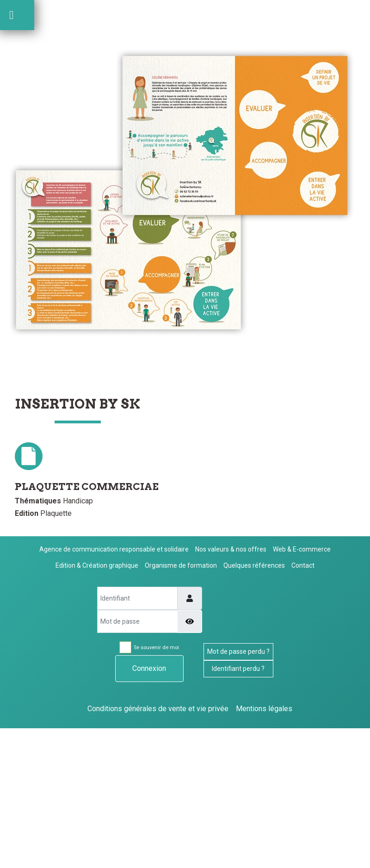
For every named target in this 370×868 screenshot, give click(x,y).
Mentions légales (264, 709)
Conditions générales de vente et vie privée (158, 709)
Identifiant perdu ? (238, 669)
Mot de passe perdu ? (238, 651)
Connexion (149, 668)
